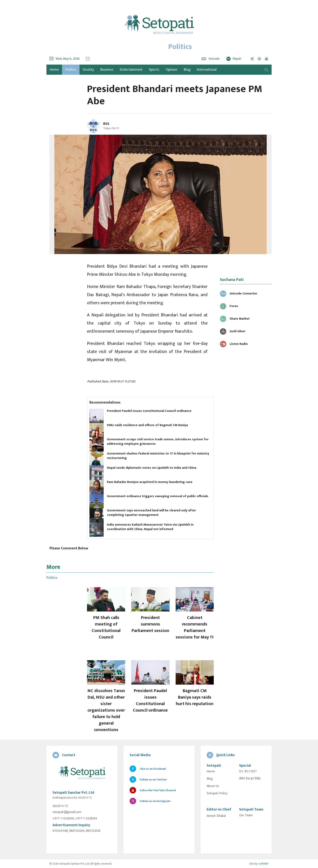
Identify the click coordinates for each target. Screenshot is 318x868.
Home (211, 772)
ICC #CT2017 (248, 772)
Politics (71, 70)
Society (88, 70)
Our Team (246, 815)
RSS (106, 124)
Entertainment (131, 70)
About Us (213, 786)
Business (107, 70)
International (207, 70)
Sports (154, 70)
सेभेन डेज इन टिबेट (250, 779)
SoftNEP (264, 864)
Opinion (171, 70)
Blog (187, 70)
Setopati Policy (217, 793)
